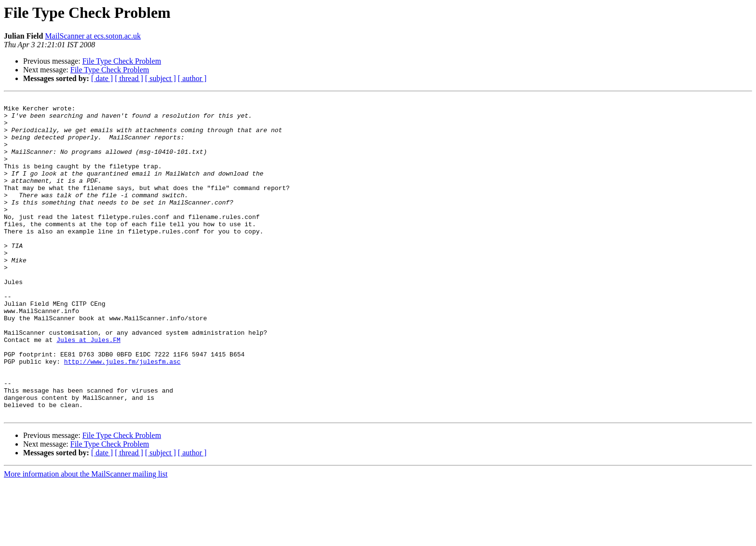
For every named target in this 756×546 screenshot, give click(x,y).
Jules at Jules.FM (88, 389)
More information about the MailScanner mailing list (86, 538)
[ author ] (192, 78)
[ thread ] (129, 78)
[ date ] (102, 78)
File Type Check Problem (122, 61)
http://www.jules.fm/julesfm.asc (122, 415)
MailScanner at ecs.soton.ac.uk (93, 36)
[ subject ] (161, 78)
